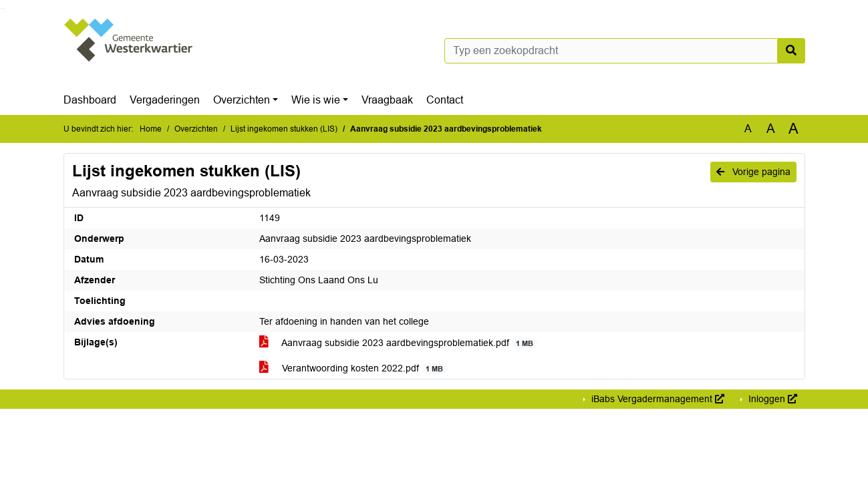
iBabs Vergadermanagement (657, 399)
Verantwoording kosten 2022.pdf (353, 368)
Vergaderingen (165, 100)
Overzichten (242, 100)
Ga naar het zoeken (2, 8)
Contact (445, 100)
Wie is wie (316, 100)
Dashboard (90, 100)
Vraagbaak (387, 100)
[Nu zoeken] (791, 51)
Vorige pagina (753, 172)
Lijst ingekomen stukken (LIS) (284, 129)
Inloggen (771, 399)
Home (151, 129)
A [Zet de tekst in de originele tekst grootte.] (748, 129)
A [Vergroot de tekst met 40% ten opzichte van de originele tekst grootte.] (793, 129)
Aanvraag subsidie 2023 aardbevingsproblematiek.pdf (399, 343)
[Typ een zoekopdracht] (625, 51)
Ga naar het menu (4, 8)
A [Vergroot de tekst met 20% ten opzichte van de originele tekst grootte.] (771, 129)
